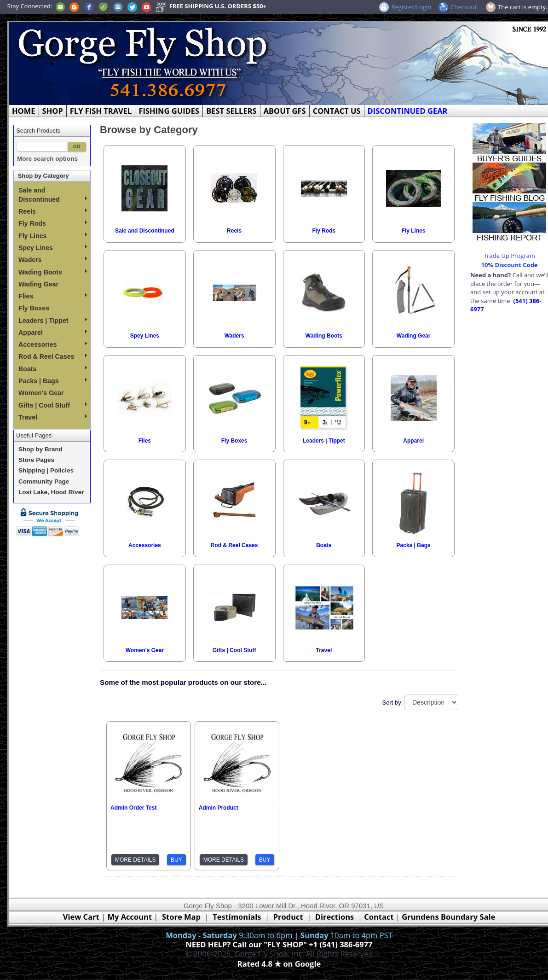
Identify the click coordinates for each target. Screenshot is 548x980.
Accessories (53, 344)
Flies (53, 296)
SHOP (53, 111)
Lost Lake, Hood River (51, 492)
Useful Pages (34, 435)
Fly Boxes (34, 308)
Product (288, 917)
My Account (130, 917)
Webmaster (279, 975)
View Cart (81, 917)
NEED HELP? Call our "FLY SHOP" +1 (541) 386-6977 (279, 944)
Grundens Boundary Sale (448, 917)
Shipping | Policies (46, 470)
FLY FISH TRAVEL (101, 111)
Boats (53, 369)
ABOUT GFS (285, 111)
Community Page (44, 481)
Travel (53, 417)
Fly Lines (53, 236)
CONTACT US (337, 111)
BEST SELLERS (231, 111)
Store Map (181, 917)
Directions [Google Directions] (335, 917)
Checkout (464, 7)
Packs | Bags (53, 381)
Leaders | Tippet (53, 321)
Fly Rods (53, 223)
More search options (47, 159)
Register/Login (411, 7)
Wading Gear (38, 284)
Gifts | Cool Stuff (53, 405)
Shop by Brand (40, 449)
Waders (53, 260)
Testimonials (237, 917)
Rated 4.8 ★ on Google (279, 964)
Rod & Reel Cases (53, 356)
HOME (24, 111)
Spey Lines (53, 248)
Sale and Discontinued (53, 195)
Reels (53, 211)
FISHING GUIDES (169, 111)
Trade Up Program (509, 256)
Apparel (53, 332)
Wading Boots (53, 272)
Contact (380, 917)
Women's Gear (41, 393)
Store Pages (36, 460)
